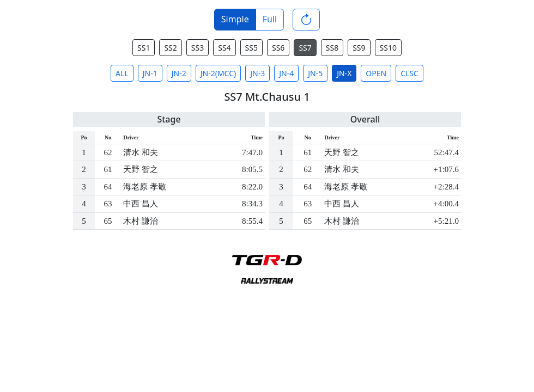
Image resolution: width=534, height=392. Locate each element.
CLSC (409, 73)
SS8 (332, 48)
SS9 (359, 48)
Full (270, 19)
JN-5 (315, 73)
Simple (235, 19)
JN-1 (150, 73)
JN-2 (179, 73)
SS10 (388, 48)
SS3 (198, 48)
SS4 (224, 48)
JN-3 (257, 73)
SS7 (305, 48)
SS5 (251, 48)
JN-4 (286, 73)
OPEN (376, 73)
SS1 (144, 48)
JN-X (344, 73)
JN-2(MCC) (219, 73)
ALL (122, 73)
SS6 (278, 48)
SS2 (170, 48)
